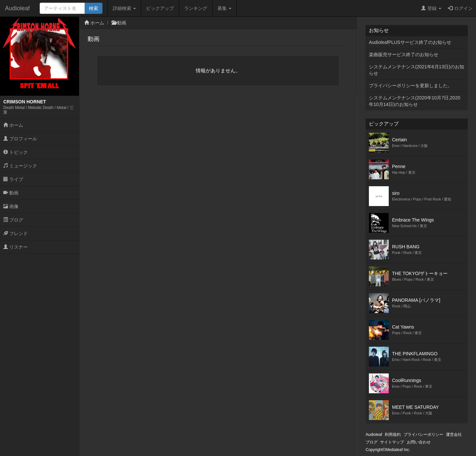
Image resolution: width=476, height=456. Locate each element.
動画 (11, 193)
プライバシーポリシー (423, 435)
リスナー (16, 247)
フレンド (16, 233)
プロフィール (20, 139)
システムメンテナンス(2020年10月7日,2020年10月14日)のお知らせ (415, 101)
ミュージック (20, 166)
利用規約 (393, 435)
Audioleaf (17, 8)
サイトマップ (392, 442)
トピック (16, 152)
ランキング (196, 8)
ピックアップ (160, 8)
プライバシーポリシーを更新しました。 (411, 86)
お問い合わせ (419, 442)
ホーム (13, 125)
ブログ (13, 220)
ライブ (13, 179)
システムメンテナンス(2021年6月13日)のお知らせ (416, 70)
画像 (11, 206)
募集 (224, 8)
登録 (431, 8)
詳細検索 (124, 8)
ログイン (460, 8)
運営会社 (454, 435)
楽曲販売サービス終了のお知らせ (404, 54)
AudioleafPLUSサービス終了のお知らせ (410, 42)
